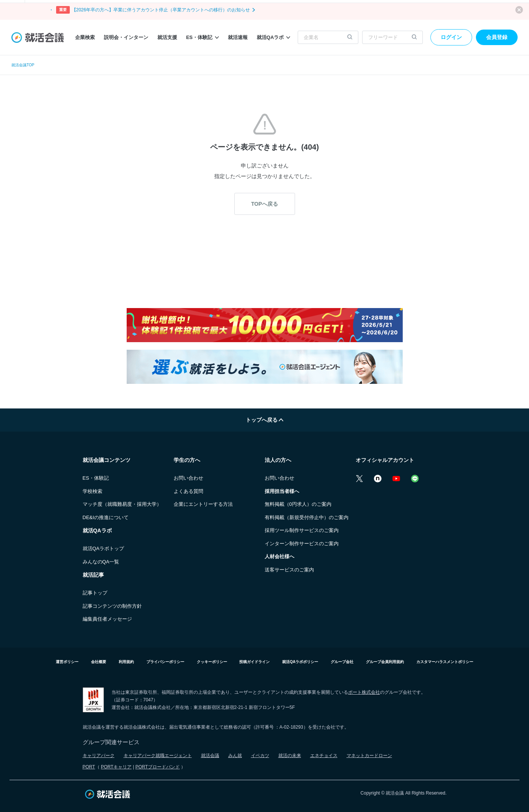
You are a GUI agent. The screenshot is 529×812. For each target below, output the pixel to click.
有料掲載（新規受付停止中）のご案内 (307, 517)
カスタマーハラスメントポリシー (445, 662)
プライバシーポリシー (165, 662)
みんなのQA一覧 (101, 562)
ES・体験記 (202, 37)
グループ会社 (342, 662)
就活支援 (167, 37)
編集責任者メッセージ (107, 619)
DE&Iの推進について (106, 517)
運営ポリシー (67, 662)
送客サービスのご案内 (289, 570)
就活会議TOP (23, 65)
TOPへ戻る (264, 204)
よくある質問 (188, 491)
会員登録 (497, 37)
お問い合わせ (188, 478)
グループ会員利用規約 (385, 662)
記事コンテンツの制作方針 (112, 606)
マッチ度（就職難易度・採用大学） (122, 504)
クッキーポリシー (212, 662)
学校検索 (93, 491)
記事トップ (95, 593)
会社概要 (99, 662)
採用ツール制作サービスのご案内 (302, 530)
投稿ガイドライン (254, 662)
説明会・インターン (126, 37)
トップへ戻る (265, 420)
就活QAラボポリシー (300, 662)
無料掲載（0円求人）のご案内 (298, 504)
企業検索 (85, 37)
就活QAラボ (274, 37)
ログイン (451, 37)
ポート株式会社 (364, 692)
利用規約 (126, 662)
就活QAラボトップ (104, 548)
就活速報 (238, 37)
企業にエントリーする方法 (203, 504)
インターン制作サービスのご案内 (302, 544)
